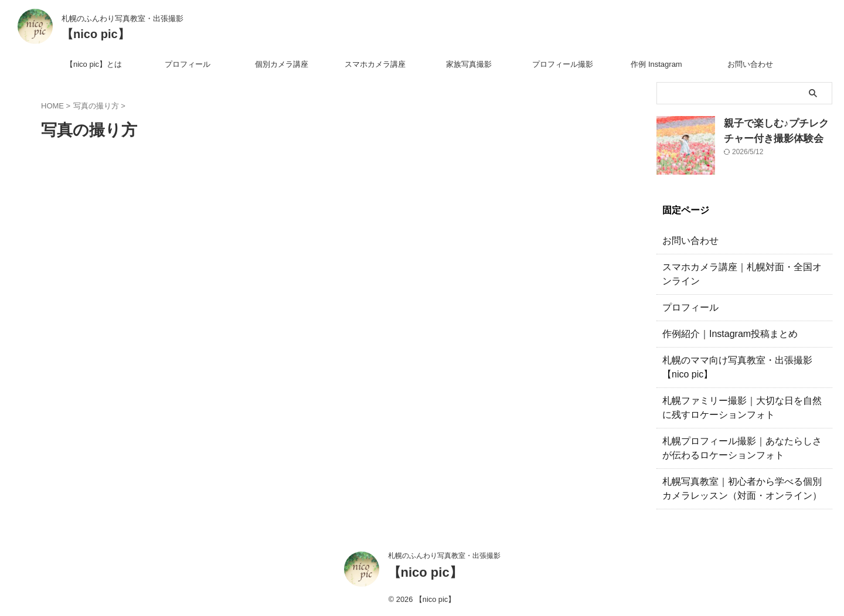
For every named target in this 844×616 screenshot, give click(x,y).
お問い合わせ (750, 64)
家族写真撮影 (469, 64)
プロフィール (188, 64)
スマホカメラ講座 (375, 64)
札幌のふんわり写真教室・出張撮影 (444, 556)
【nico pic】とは (94, 64)
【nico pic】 (96, 34)
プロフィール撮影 (563, 64)
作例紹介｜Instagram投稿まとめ (722, 334)
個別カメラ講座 (282, 64)
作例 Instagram (656, 64)
